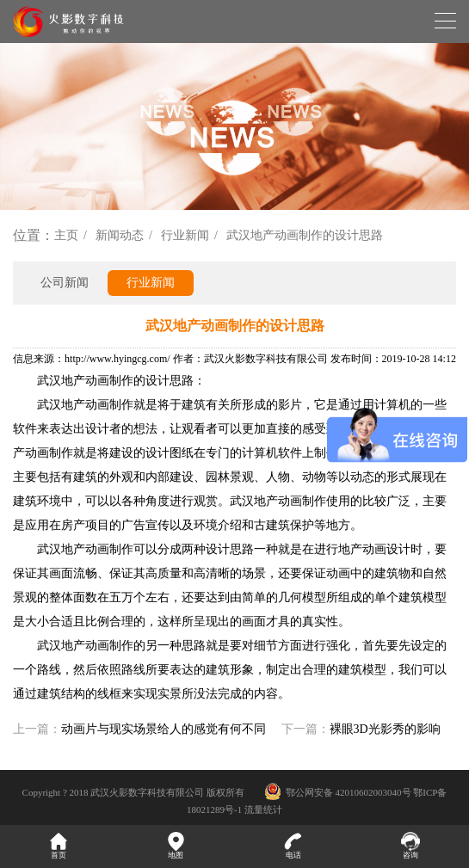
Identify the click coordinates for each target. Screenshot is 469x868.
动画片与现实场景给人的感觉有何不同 (164, 729)
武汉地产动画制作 (85, 381)
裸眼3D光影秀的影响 (385, 729)
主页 (66, 235)
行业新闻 (185, 235)
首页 (59, 846)
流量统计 (263, 810)
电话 (293, 846)
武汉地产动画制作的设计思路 (305, 235)
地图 (176, 846)
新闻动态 (120, 235)
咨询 (410, 846)
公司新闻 (65, 283)
